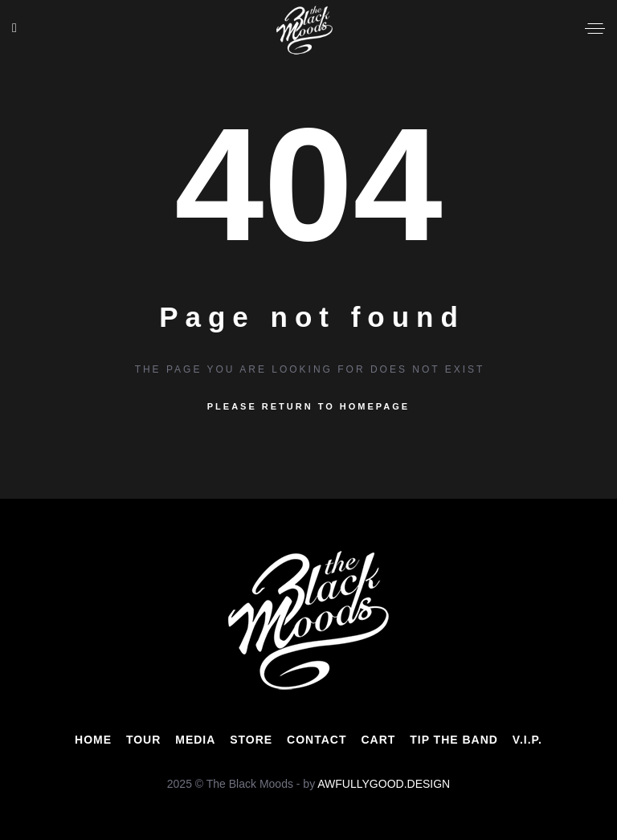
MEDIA (195, 740)
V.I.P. (527, 740)
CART (378, 740)
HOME (93, 740)
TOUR (143, 740)
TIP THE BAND (454, 740)
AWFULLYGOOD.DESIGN (384, 784)
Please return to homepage (308, 406)
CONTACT (317, 740)
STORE (251, 740)
